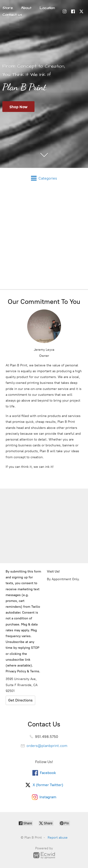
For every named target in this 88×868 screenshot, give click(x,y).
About (26, 8)
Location (47, 8)
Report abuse (58, 838)
